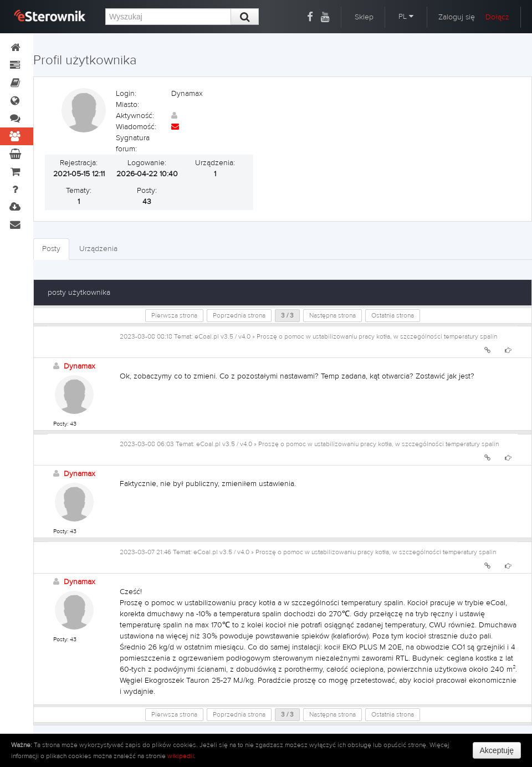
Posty (51, 249)
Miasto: (127, 105)
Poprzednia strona (239, 315)
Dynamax (80, 366)
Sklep (364, 17)
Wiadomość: (136, 127)
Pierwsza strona (174, 315)
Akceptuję (497, 750)
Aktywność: (135, 116)
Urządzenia (98, 249)
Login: (126, 94)
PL (406, 17)
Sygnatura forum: (133, 144)
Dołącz (497, 17)
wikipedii (181, 756)
